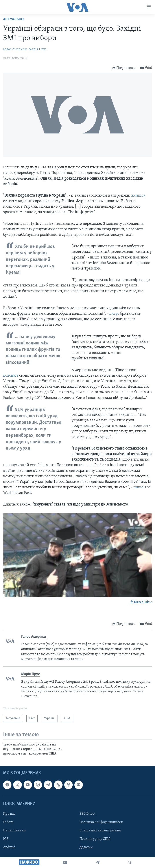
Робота (8, 822)
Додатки (86, 847)
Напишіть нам (14, 831)
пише (139, 487)
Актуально (13, 19)
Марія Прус (37, 49)
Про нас (9, 814)
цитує (115, 314)
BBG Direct (87, 814)
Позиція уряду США (95, 839)
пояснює (11, 376)
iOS (6, 839)
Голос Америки (15, 49)
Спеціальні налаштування (100, 831)
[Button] (123, 68)
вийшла (138, 196)
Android (9, 847)
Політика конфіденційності (101, 822)
